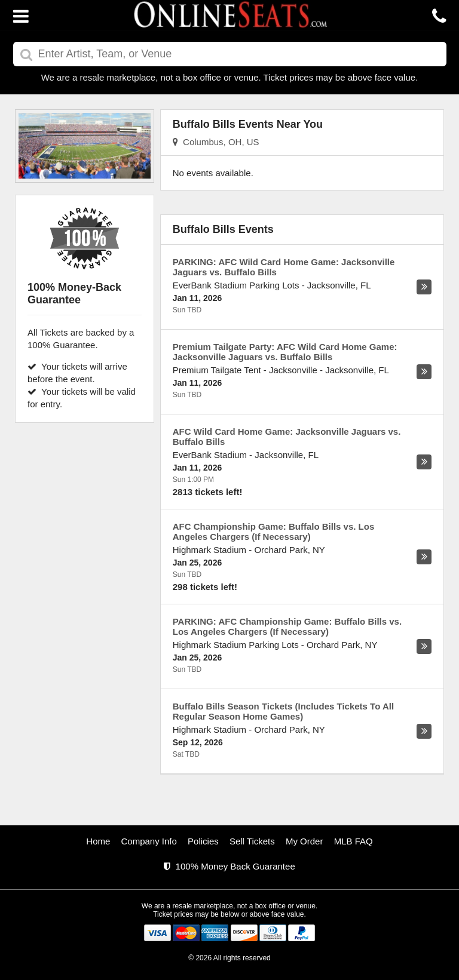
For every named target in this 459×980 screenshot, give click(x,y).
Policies (203, 841)
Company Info (149, 841)
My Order (305, 841)
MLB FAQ (354, 841)
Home (98, 841)
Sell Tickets (252, 841)
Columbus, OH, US (216, 142)
